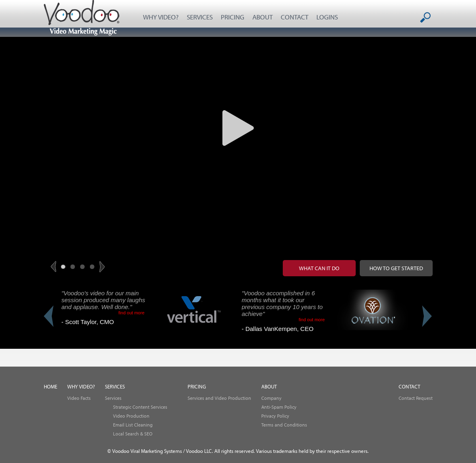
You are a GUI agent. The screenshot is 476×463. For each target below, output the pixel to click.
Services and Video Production (219, 398)
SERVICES (200, 17)
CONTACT (295, 17)
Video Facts (79, 398)
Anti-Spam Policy (279, 407)
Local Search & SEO (133, 434)
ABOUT (263, 17)
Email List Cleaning (133, 425)
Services (113, 398)
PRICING (233, 17)
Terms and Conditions (284, 425)
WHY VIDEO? (161, 17)
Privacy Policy (275, 416)
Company (271, 398)
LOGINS (327, 17)
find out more (131, 313)
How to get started (396, 268)
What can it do (319, 268)
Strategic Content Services (140, 407)
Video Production (131, 416)
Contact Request (416, 398)
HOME (50, 387)
